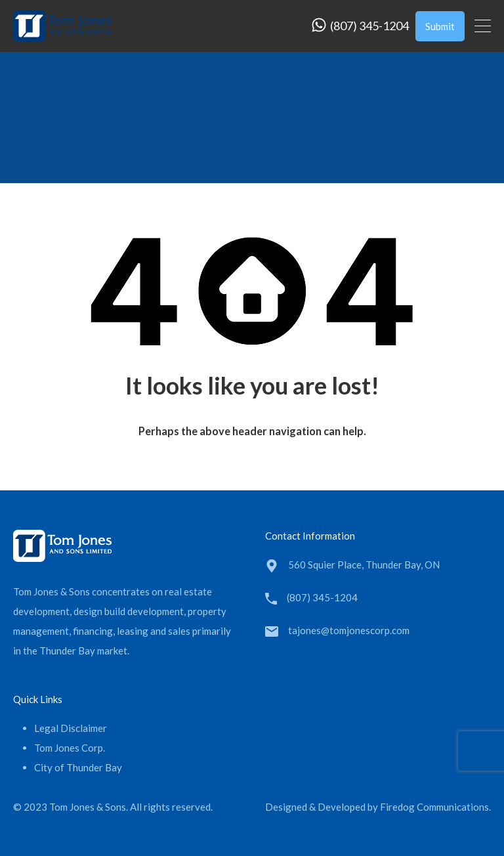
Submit (440, 26)
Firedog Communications (434, 807)
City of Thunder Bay (78, 767)
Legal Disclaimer (71, 728)
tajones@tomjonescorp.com (349, 630)
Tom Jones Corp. (70, 748)
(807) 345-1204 (369, 26)
